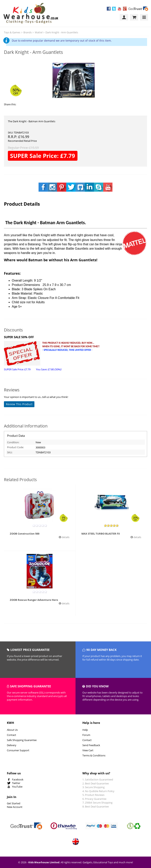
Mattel (39, 32)
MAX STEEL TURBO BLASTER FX (101, 534)
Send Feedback (91, 745)
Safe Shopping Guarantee (22, 740)
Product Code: (15, 447)
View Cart (88, 750)
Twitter (16, 783)
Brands (28, 32)
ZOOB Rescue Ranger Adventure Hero (34, 600)
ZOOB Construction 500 (25, 534)
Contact (12, 735)
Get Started (14, 803)
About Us (12, 730)
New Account (15, 807)
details (65, 537)
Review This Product (19, 404)
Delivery (12, 745)
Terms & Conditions (94, 755)
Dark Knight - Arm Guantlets (62, 32)
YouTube (17, 787)
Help (85, 730)
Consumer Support (18, 750)
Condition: (13, 442)
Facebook (18, 779)
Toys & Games (12, 32)
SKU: (10, 452)
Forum (86, 735)
